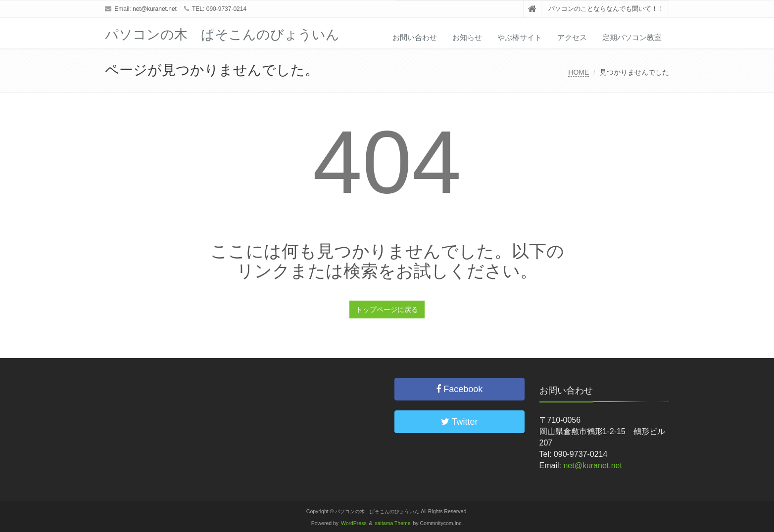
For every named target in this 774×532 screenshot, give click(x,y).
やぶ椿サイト (520, 37)
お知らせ (467, 37)
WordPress (354, 523)
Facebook (459, 389)
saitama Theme (393, 523)
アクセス (572, 37)
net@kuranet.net (155, 9)
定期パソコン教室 (632, 37)
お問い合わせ (415, 37)
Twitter (460, 422)
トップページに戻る (387, 310)
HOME (579, 72)
